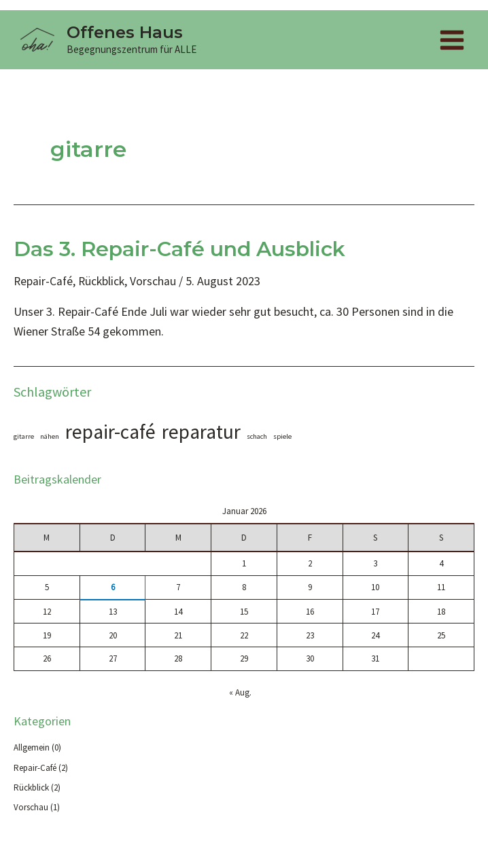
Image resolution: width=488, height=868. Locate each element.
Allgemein (32, 749)
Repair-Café (44, 282)
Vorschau (156, 282)
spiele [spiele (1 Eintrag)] (282, 438)
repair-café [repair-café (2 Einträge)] (110, 433)
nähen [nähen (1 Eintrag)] (50, 438)
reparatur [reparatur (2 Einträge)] (201, 433)
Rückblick (104, 282)
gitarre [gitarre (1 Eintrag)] (24, 438)
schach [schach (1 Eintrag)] (257, 438)
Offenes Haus (128, 33)
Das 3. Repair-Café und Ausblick (179, 250)
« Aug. (240, 694)
